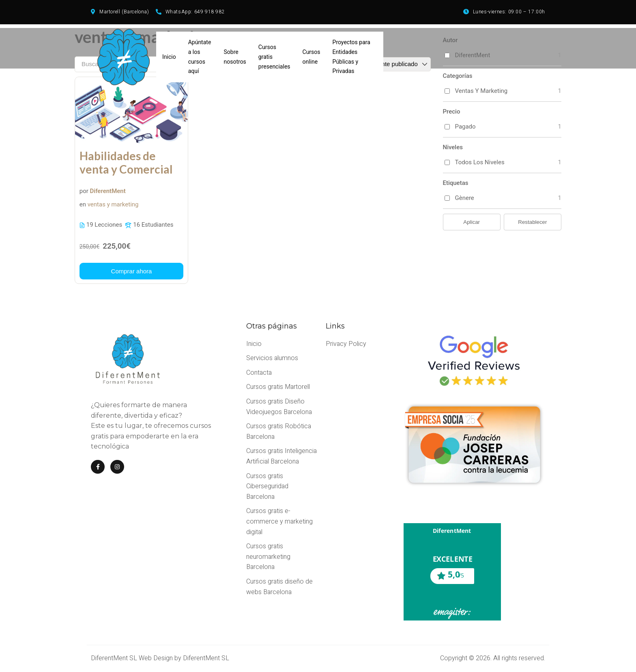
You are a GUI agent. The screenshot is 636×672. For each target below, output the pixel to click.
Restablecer (532, 222)
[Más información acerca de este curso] (132, 271)
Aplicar (472, 222)
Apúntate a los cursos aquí (200, 57)
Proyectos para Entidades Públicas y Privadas (351, 57)
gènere (465, 198)
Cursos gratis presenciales (274, 57)
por (84, 191)
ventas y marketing (113, 205)
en (83, 205)
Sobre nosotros (235, 57)
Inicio (169, 57)
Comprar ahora (132, 271)
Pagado (465, 127)
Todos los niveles (480, 162)
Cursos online (312, 57)
